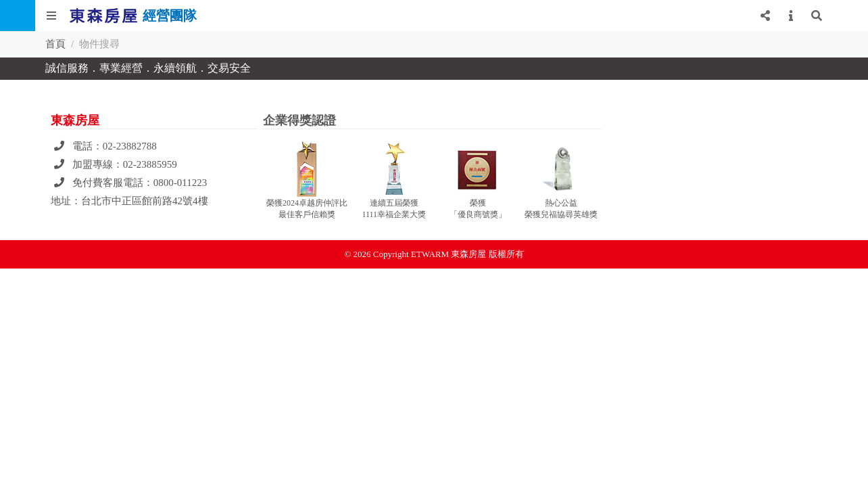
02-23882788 (130, 146)
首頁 (55, 44)
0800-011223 (180, 183)
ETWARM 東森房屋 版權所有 (467, 254)
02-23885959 (150, 164)
